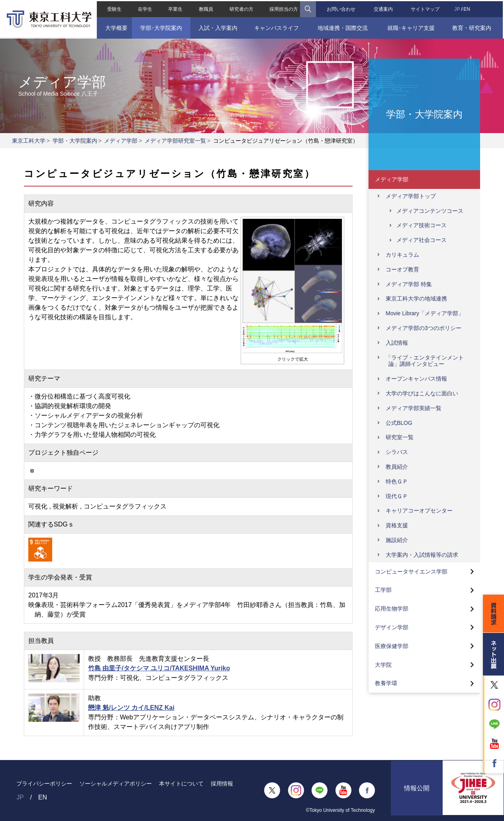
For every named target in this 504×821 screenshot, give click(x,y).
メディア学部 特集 (409, 284)
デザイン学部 (392, 627)
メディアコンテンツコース (430, 211)
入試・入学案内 (218, 27)
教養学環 (386, 683)
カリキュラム (402, 255)
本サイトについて (181, 784)
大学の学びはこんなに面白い (422, 393)
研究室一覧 (400, 437)
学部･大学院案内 (160, 27)
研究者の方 (241, 8)
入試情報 (397, 343)
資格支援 (397, 525)
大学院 (383, 665)
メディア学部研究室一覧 (175, 141)
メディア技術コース (422, 225)
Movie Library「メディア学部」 (425, 313)
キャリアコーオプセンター (419, 511)
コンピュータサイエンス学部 (411, 572)
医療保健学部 (392, 646)
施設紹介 (397, 540)
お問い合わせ (341, 8)
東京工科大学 (29, 141)
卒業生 (175, 8)
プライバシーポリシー (44, 784)
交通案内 (384, 8)
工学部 (383, 590)
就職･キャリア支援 (412, 27)
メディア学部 (121, 141)
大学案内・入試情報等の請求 (422, 555)
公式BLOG (399, 423)
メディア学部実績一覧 (414, 408)
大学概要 (115, 27)
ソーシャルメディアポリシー (116, 784)
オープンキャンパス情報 (416, 379)
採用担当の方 (284, 8)
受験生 (114, 8)
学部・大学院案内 (75, 141)
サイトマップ (426, 8)
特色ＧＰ (397, 481)
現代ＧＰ (397, 496)
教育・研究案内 (473, 27)
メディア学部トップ (411, 196)
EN (468, 8)
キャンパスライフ (276, 27)
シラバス (397, 452)
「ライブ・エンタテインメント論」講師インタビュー (425, 361)
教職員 (206, 8)
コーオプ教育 (402, 269)
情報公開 (417, 791)
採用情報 (222, 784)
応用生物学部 (392, 609)
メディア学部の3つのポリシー (424, 328)
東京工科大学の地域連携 (416, 299)
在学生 (144, 8)
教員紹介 (397, 467)
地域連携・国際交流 (343, 27)
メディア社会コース (422, 240)
